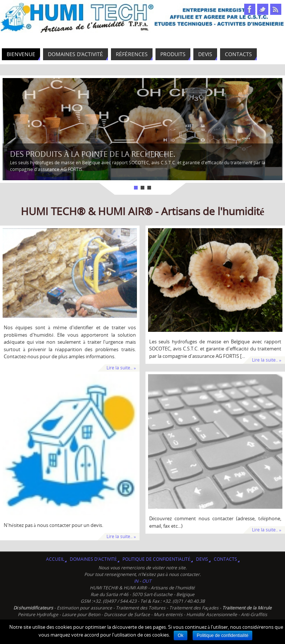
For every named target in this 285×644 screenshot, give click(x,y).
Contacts (225, 559)
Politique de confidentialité (156, 559)
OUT (147, 581)
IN (137, 581)
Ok (181, 635)
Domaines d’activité (93, 559)
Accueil (55, 559)
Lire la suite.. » (121, 368)
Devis (202, 559)
